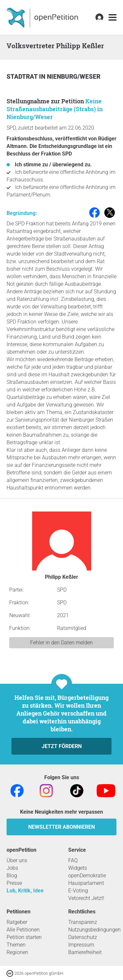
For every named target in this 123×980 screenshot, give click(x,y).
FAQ (73, 860)
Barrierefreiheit (85, 952)
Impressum (81, 945)
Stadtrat (23, 77)
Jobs (12, 868)
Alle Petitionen (23, 930)
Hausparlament (86, 883)
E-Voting (78, 891)
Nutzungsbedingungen (94, 930)
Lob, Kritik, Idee (25, 891)
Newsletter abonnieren (61, 827)
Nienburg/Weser (74, 77)
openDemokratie (87, 876)
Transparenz (83, 922)
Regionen (17, 952)
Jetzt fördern (62, 746)
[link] (113, 18)
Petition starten (24, 937)
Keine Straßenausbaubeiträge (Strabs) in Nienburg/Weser (55, 109)
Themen (16, 945)
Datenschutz (83, 937)
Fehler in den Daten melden (61, 643)
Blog (12, 876)
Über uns (17, 860)
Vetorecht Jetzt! (86, 898)
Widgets (78, 868)
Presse (14, 883)
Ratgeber (17, 922)
